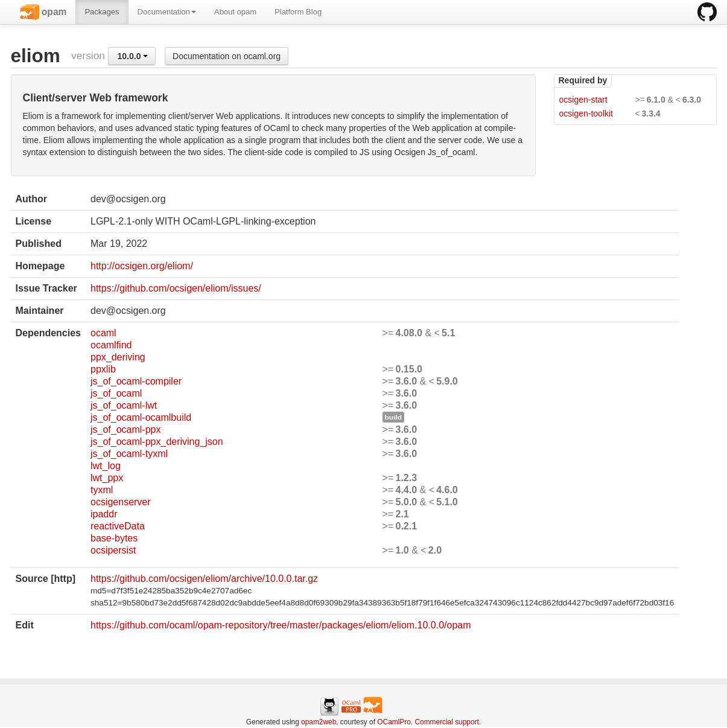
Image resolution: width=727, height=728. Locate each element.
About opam (235, 12)
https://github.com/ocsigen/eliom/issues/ (176, 288)
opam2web (319, 722)
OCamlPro (394, 722)
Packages (102, 12)
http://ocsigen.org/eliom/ (142, 266)
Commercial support (446, 722)
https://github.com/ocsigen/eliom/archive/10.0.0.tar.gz (204, 579)
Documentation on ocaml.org (227, 56)
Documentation (167, 12)
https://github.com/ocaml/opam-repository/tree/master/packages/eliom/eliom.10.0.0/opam (281, 625)
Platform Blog (298, 12)
